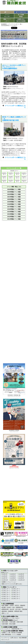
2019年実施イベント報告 (14, 202)
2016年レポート (25, 177)
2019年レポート (5, 177)
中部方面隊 (12, 622)
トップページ (5, 638)
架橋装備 (11, 611)
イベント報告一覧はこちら (14, 187)
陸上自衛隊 (21, 541)
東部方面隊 (5, 622)
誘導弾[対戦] (5, 609)
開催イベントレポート (7, 20)
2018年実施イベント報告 (14, 204)
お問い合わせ (14, 638)
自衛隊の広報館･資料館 (10, 627)
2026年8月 (13, 578)
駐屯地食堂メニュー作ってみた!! (11, 618)
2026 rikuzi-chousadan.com (15, 642)
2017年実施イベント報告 (14, 207)
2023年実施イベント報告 (14, 192)
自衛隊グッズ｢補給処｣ (14, 561)
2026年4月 (5, 576)
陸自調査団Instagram (21, 534)
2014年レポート (5, 181)
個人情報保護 (23, 638)
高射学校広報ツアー (17, 629)
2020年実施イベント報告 (14, 199)
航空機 (4, 607)
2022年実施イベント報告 (14, 194)
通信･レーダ (5, 613)
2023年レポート (5, 174)
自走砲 (9, 607)
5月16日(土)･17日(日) (14, 430)
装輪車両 (23, 605)
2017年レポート (18, 177)
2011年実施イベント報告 (14, 219)
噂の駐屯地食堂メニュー (11, 620)
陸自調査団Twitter (7, 534)
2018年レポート (11, 177)
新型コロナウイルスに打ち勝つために (12, 584)
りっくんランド (6, 629)
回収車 (12, 605)
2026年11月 (13, 580)
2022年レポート (11, 174)
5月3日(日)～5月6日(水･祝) (14, 395)
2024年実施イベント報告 (14, 189)
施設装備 (4, 611)
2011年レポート (25, 181)
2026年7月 (5, 578)
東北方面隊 (12, 624)
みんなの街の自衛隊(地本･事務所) (13, 631)
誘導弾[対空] (20, 607)
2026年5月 (13, 576)
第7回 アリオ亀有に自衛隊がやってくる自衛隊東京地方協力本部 (14, 119)
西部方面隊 (20, 622)
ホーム (8, 12)
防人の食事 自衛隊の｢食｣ (11, 616)
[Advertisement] (14, 276)
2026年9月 (21, 578)
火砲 (13, 607)
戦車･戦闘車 (5, 605)
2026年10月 (5, 580)
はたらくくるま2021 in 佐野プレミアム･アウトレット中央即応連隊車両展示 (14, 67)
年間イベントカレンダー (11, 571)
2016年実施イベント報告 (14, 209)
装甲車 (17, 605)
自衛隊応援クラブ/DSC (21, 555)
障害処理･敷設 (18, 611)
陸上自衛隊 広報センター (7, 555)
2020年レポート (25, 174)
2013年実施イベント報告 (14, 214)
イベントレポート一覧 (13, 32)
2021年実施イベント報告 (14, 197)
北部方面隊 (5, 624)
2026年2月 (13, 574)
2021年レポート (18, 174)
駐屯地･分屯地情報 (17, 633)
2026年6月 (21, 576)
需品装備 (25, 609)
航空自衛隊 (21, 548)
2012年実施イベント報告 (14, 217)
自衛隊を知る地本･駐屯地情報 (21, 20)
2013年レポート (11, 181)
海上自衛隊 (7, 548)
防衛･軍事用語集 (6, 635)
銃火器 (12, 609)
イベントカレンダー (7, 16)
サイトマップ (5, 640)
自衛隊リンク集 (6, 633)
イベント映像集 (17, 635)
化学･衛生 (18, 609)
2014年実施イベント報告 (14, 212)
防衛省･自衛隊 (7, 541)
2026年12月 (22, 580)
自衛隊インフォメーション (9, 582)
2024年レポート (15, 171)
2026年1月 (5, 574)
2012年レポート (18, 181)
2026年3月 (21, 574)
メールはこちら (21, 12)
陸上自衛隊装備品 (21, 16)
